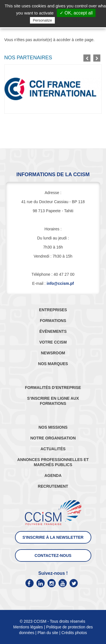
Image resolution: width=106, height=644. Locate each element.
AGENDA (53, 475)
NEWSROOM (53, 353)
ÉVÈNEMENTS (53, 331)
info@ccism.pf (60, 283)
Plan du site (48, 633)
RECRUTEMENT (53, 486)
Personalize (42, 20)
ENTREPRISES (53, 310)
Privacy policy (70, 20)
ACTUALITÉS (53, 449)
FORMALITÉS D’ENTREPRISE (53, 388)
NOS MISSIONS (53, 427)
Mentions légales (28, 627)
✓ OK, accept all (76, 13)
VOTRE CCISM (53, 342)
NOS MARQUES (53, 364)
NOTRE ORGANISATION (53, 438)
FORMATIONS (53, 321)
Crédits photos (74, 633)
